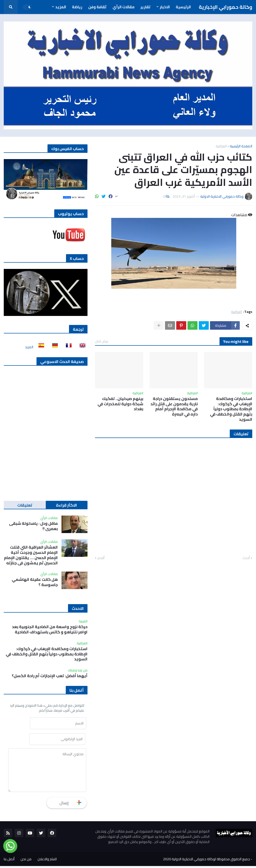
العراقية (221, 146)
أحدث (246, 558)
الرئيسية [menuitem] (183, 7)
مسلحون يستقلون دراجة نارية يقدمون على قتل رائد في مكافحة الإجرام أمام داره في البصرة (174, 406)
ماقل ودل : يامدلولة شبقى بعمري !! (33, 526)
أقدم (101, 558)
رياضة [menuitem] (77, 7)
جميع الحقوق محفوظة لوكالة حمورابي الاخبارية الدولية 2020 (206, 861)
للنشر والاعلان (47, 861)
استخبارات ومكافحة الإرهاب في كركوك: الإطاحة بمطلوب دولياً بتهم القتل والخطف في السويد (231, 409)
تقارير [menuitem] (145, 7)
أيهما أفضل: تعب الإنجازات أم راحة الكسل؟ (50, 676)
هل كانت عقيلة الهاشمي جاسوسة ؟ (35, 582)
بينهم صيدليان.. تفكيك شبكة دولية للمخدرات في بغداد (120, 404)
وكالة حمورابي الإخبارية (225, 7)
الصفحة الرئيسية (241, 146)
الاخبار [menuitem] (165, 7)
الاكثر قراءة (66, 505)
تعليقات (25, 505)
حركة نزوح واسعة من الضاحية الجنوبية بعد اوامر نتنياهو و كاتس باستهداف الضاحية (50, 629)
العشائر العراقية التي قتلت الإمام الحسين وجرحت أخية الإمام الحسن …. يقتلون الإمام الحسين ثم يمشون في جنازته (31, 555)
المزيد (29, 347)
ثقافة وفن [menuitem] (97, 7)
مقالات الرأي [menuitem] (123, 7)
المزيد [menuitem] (61, 7)
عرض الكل (102, 341)
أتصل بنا (9, 861)
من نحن (26, 861)
